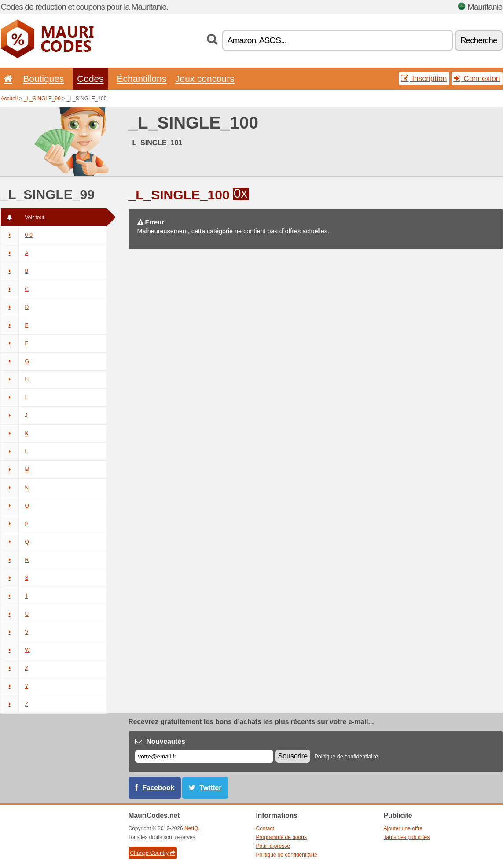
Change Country (153, 853)
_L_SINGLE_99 (42, 99)
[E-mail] (204, 756)
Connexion (477, 78)
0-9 (17, 235)
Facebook (159, 788)
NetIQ (191, 828)
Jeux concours (205, 79)
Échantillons (142, 79)
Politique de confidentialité (346, 757)
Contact (265, 828)
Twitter (210, 788)
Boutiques (43, 79)
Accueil (9, 99)
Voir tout (23, 217)
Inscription (424, 78)
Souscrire (293, 756)
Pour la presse (273, 846)
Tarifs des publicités (407, 837)
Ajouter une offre (403, 828)
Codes (90, 79)
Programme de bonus (281, 837)
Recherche (479, 40)
